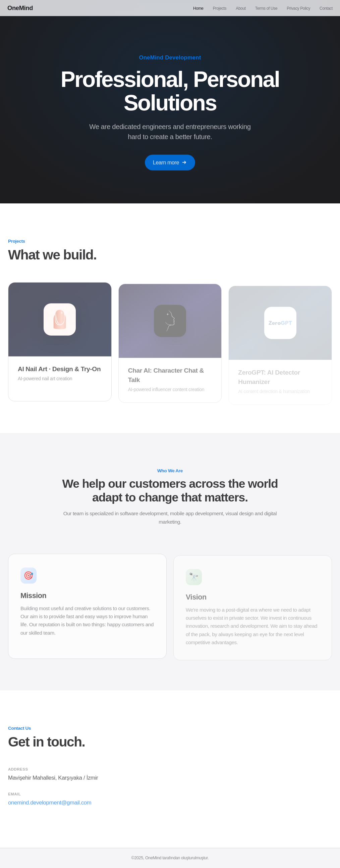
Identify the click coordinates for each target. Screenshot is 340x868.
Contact (326, 8)
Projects (220, 8)
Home (198, 8)
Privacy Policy (298, 8)
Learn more (170, 165)
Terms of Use (266, 8)
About (241, 8)
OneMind (20, 8)
